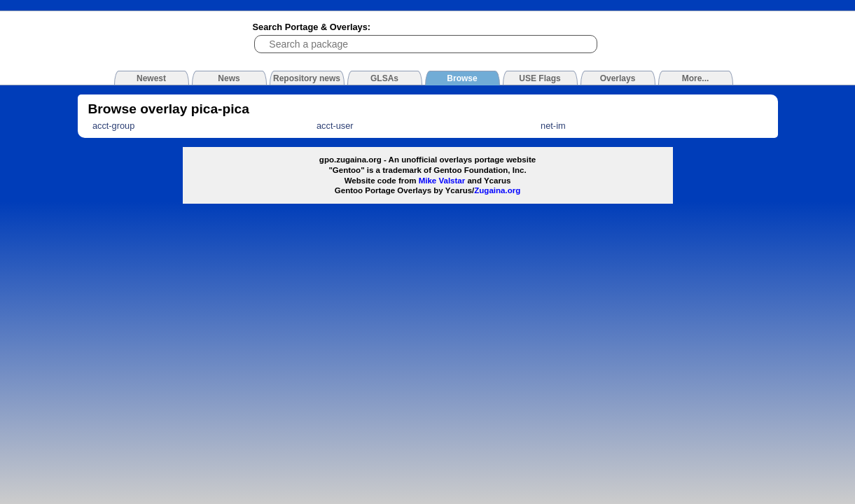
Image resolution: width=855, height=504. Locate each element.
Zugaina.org (497, 190)
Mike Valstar (442, 181)
